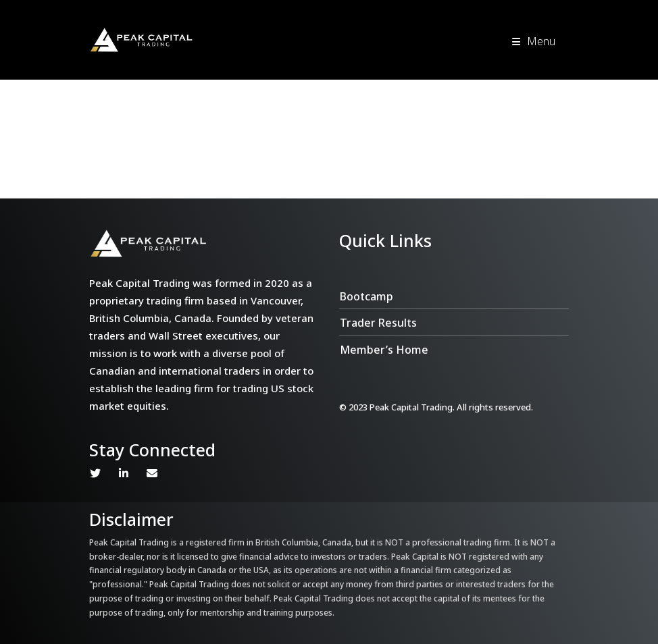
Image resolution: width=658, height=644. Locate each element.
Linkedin (124, 473)
